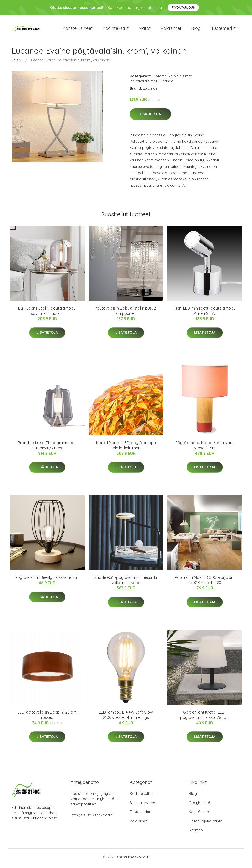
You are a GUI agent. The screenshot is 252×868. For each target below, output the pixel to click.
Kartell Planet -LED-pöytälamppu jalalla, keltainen (126, 448)
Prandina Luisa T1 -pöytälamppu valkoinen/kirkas (47, 448)
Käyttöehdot (200, 814)
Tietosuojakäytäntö (206, 823)
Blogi (196, 29)
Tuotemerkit (223, 29)
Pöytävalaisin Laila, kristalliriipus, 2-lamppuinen (126, 313)
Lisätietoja (150, 117)
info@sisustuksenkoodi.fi (92, 817)
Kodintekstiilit (116, 29)
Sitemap (196, 832)
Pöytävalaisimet (143, 84)
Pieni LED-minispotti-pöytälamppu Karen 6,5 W (205, 313)
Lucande (166, 84)
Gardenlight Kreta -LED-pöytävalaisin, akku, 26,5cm (205, 717)
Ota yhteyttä (199, 805)
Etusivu (17, 62)
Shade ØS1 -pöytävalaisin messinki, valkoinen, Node (126, 583)
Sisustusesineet (143, 805)
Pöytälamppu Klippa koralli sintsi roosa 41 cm (205, 448)
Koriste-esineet (78, 29)
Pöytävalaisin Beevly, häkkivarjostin (47, 580)
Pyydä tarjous (183, 8)
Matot (145, 29)
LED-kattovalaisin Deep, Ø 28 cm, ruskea (47, 717)
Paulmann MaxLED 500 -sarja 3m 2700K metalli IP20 (205, 583)
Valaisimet (171, 29)
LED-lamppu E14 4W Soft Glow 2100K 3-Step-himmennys (126, 717)
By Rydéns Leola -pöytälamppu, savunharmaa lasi (47, 313)
